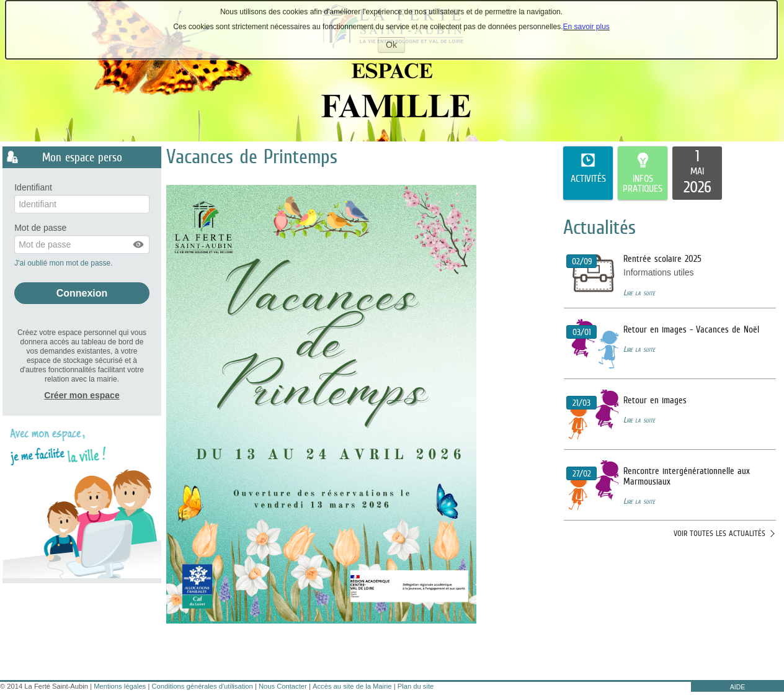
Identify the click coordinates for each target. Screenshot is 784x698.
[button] (139, 244)
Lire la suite (639, 293)
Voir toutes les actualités (719, 533)
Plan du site (416, 686)
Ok (395, 46)
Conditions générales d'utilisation (203, 686)
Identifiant (33, 188)
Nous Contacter (283, 686)
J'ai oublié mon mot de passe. (65, 263)
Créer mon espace (82, 395)
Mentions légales (120, 686)
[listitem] (697, 173)
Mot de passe (40, 228)
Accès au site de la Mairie (352, 686)
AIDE (738, 687)
